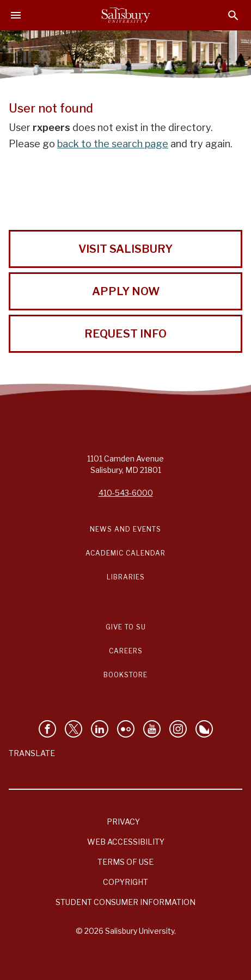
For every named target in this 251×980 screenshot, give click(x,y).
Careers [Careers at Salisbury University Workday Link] (126, 651)
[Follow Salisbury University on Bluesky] (204, 729)
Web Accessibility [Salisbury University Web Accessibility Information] (126, 842)
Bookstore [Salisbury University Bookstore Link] (125, 675)
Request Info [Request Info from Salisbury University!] (125, 334)
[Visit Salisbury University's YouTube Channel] (152, 729)
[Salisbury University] (126, 15)
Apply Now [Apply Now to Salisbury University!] (126, 291)
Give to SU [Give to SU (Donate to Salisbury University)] (126, 627)
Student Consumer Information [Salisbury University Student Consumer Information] (125, 902)
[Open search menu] (233, 15)
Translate (32, 753)
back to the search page (113, 144)
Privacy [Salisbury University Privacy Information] (123, 822)
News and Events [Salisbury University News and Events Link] (125, 529)
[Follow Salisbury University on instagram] (178, 729)
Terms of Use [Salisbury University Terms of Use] (125, 862)
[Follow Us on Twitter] (74, 729)
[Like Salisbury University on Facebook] (47, 729)
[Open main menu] (16, 15)
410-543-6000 (126, 493)
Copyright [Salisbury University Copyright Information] (125, 882)
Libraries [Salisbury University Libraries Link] (126, 577)
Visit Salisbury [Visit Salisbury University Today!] (125, 249)
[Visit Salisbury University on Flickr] (126, 729)
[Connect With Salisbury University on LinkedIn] (100, 729)
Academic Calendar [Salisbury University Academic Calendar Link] (125, 553)
